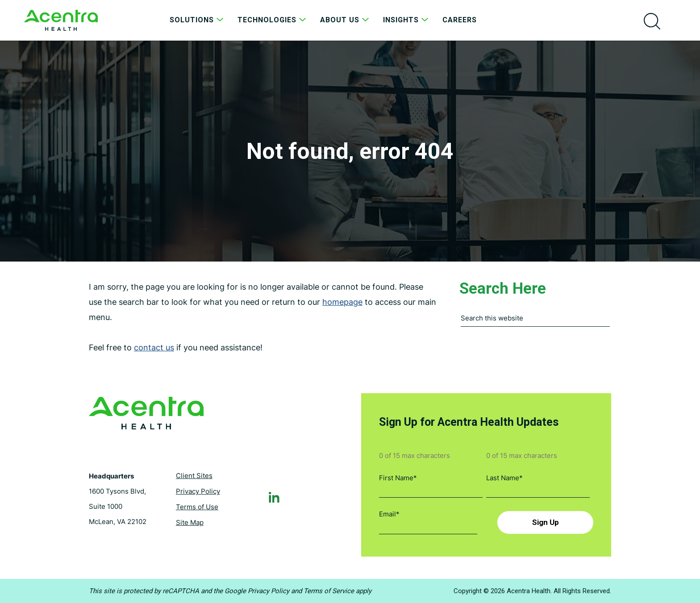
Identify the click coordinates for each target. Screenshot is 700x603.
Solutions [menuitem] (198, 20)
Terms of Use (197, 507)
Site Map (190, 522)
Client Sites (194, 476)
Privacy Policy (198, 491)
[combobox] (535, 320)
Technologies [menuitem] (273, 20)
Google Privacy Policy (257, 591)
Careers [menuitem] (460, 20)
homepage (342, 302)
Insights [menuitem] (407, 20)
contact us (154, 347)
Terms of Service (329, 591)
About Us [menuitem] (346, 20)
